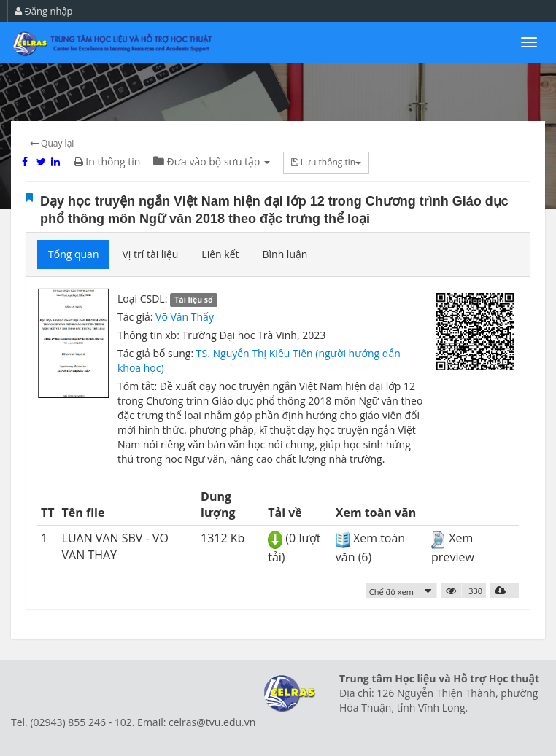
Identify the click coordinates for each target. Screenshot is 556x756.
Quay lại (52, 143)
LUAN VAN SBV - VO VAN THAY (115, 546)
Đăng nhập (44, 11)
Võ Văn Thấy (185, 317)
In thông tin (107, 161)
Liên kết (220, 254)
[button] (402, 591)
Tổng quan (73, 254)
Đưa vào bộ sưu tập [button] (212, 161)
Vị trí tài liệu (150, 254)
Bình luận (285, 254)
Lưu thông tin (326, 162)
